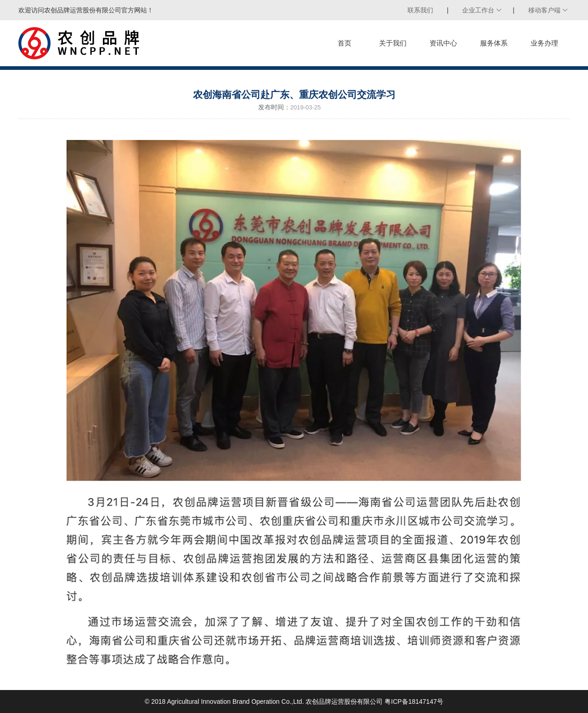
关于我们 (393, 43)
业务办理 (544, 43)
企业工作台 (478, 10)
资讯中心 (443, 43)
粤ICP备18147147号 (414, 702)
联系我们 (420, 10)
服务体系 (494, 43)
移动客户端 (544, 10)
